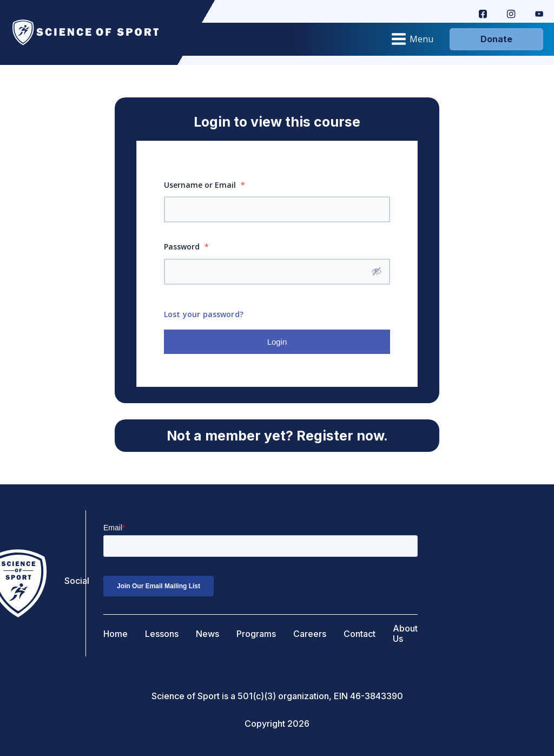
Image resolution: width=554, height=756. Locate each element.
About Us (405, 634)
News (207, 634)
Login (277, 342)
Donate (496, 39)
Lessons (162, 634)
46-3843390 (377, 696)
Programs (256, 634)
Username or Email (205, 185)
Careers (310, 634)
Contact (360, 634)
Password (186, 246)
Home (116, 634)
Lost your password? (204, 314)
